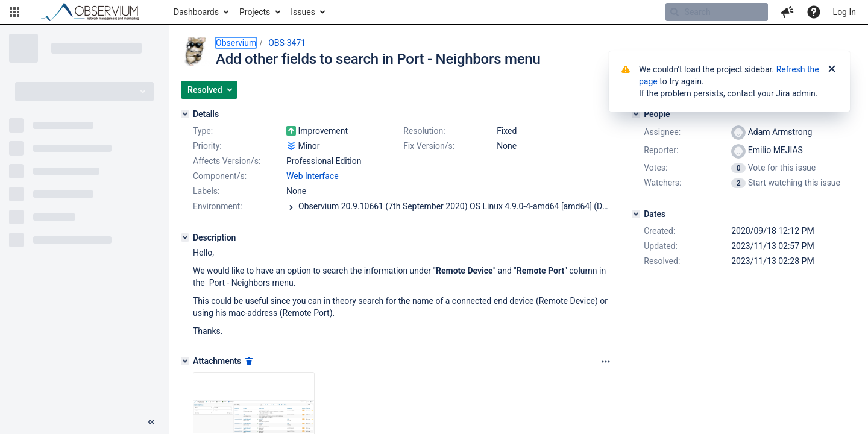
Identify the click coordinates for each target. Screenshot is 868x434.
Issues (303, 12)
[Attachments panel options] (606, 362)
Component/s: (220, 176)
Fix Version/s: (429, 146)
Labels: (206, 191)
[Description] (185, 237)
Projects (255, 12)
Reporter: (661, 150)
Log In (844, 12)
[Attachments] (185, 361)
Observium (236, 43)
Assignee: (662, 132)
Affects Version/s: (227, 161)
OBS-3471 (287, 43)
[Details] (185, 114)
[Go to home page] (95, 12)
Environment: (218, 206)
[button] (14, 12)
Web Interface (313, 176)
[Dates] (636, 214)
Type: (203, 131)
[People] (636, 114)
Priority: (207, 146)
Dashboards (196, 12)
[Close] (832, 69)
